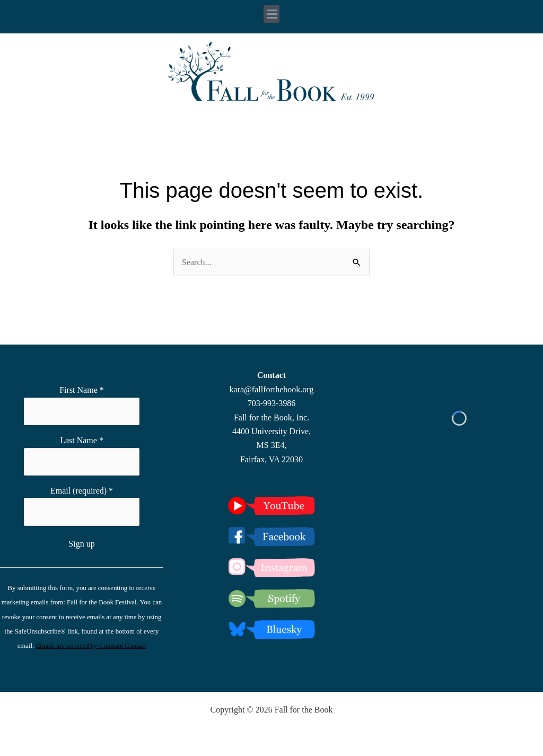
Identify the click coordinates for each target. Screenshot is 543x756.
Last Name (82, 440)
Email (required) (82, 491)
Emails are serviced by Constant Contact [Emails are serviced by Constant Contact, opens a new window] (91, 646)
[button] (271, 14)
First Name (82, 390)
